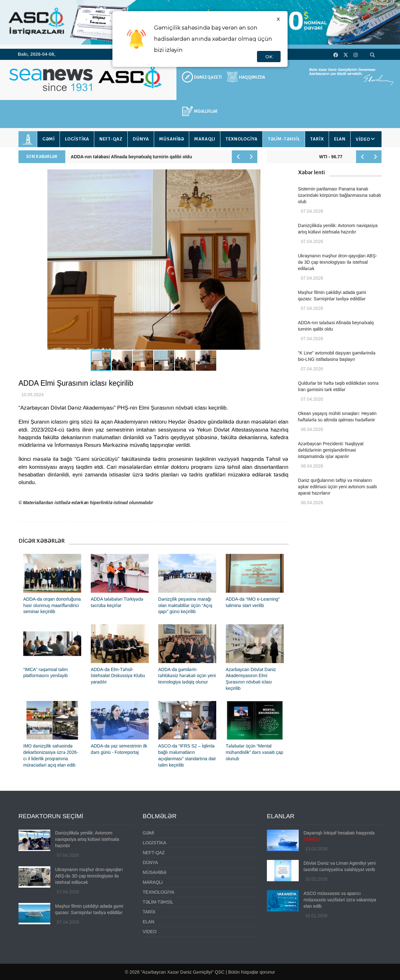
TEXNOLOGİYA (242, 139)
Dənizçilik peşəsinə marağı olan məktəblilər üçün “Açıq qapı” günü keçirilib (185, 605)
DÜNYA (141, 139)
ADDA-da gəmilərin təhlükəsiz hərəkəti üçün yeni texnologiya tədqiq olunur (187, 676)
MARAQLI (205, 139)
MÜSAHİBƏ (172, 139)
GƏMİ (49, 139)
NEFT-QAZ (111, 139)
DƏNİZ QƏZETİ (208, 77)
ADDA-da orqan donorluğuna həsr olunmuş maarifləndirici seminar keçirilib (52, 605)
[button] (283, 260)
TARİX (317, 139)
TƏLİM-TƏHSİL (284, 139)
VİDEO (363, 139)
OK (269, 57)
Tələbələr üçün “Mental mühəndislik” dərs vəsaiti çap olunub (254, 752)
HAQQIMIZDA (252, 77)
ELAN (340, 139)
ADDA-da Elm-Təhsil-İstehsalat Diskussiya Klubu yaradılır (118, 676)
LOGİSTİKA (77, 139)
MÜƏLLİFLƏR (206, 111)
